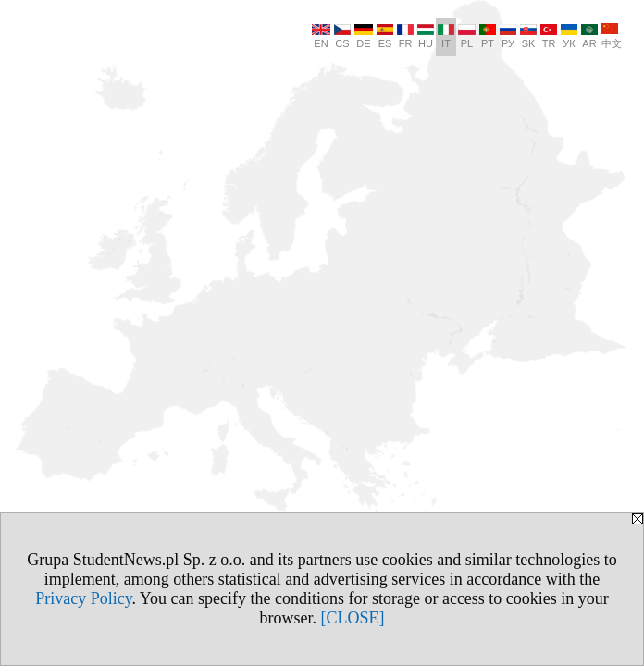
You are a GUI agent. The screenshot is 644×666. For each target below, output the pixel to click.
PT (488, 37)
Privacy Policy (83, 598)
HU (426, 37)
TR (549, 37)
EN (321, 37)
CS (342, 37)
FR (405, 37)
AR (589, 37)
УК (569, 37)
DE (364, 37)
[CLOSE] (353, 618)
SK (528, 37)
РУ (508, 37)
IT (446, 37)
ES (385, 37)
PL (467, 37)
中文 (612, 36)
